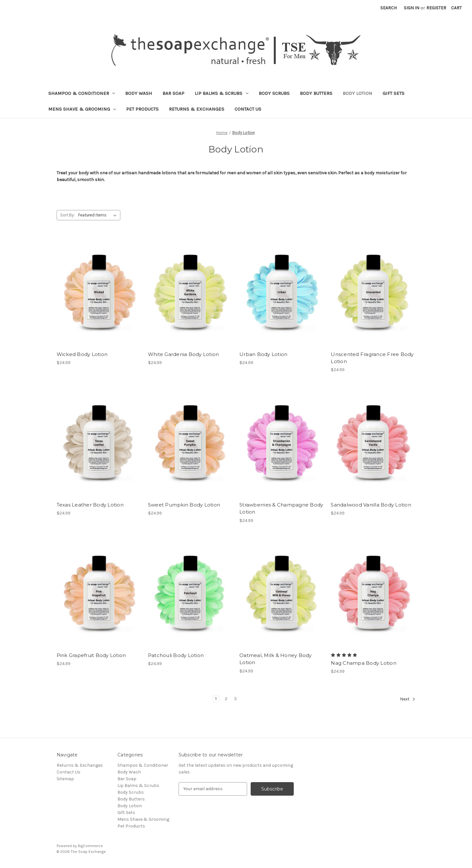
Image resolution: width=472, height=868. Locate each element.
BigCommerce (90, 846)
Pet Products (142, 109)
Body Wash (139, 93)
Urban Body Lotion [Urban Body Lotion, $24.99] (263, 354)
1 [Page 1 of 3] (216, 699)
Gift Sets (393, 93)
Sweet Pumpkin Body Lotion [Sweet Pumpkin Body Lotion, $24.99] (184, 505)
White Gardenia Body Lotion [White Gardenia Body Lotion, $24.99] (184, 354)
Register (436, 8)
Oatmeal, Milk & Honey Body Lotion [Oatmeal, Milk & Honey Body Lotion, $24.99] (276, 659)
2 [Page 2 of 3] (226, 699)
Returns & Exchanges (197, 109)
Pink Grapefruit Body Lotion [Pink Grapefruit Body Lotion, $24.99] (91, 655)
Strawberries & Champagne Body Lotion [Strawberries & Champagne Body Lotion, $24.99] (281, 508)
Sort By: (67, 215)
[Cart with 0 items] (456, 8)
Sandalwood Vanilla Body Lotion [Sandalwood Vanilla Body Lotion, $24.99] (371, 505)
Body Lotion (357, 93)
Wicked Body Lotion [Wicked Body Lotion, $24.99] (82, 354)
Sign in (412, 8)
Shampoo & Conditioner (82, 93)
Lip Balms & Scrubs (222, 93)
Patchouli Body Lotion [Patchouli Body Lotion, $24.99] (176, 655)
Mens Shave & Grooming (82, 109)
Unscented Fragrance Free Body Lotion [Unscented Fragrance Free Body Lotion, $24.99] (372, 358)
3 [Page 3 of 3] (235, 699)
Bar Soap (173, 93)
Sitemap (65, 779)
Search (389, 8)
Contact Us (248, 109)
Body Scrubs (274, 93)
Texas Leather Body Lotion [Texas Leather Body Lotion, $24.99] (90, 505)
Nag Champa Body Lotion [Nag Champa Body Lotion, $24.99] (364, 663)
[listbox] (99, 215)
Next (408, 699)
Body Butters (316, 93)
